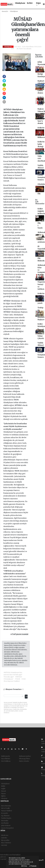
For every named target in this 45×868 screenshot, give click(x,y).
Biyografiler (5, 840)
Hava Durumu (6, 806)
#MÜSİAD (19, 677)
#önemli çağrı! (9, 677)
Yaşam (3, 793)
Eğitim (3, 796)
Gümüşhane (20, 3)
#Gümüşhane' (9, 679)
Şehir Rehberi (6, 826)
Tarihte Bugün (6, 818)
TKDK (8, 154)
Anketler (4, 838)
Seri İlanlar (5, 823)
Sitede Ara (5, 835)
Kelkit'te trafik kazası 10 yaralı (41, 298)
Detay (24, 866)
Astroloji (4, 845)
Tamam (33, 866)
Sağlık (3, 789)
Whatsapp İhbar (24, 759)
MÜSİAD (7, 301)
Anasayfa (5, 11)
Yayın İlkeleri (6, 759)
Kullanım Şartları (25, 756)
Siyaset (4, 791)
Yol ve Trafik (5, 808)
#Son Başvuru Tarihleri (12, 681)
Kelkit (30, 3)
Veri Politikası (6, 761)
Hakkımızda (5, 756)
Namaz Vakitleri (7, 811)
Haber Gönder (24, 761)
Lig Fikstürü (5, 816)
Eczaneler (5, 813)
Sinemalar (5, 821)
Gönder (27, 697)
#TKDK (17, 679)
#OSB (23, 679)
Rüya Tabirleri (6, 843)
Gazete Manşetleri (7, 828)
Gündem (4, 798)
